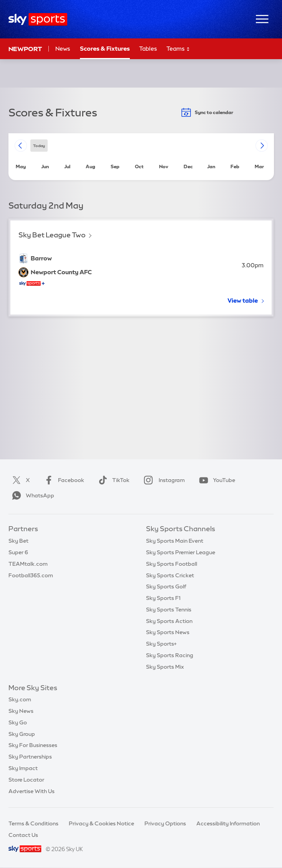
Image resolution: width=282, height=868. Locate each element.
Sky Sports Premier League (181, 552)
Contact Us (23, 835)
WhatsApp (32, 495)
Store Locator (26, 780)
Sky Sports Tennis (169, 610)
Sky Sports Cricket (170, 575)
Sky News (21, 711)
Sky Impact (23, 768)
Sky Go (18, 722)
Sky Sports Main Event (175, 541)
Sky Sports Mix (165, 667)
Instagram (163, 480)
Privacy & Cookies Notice (101, 823)
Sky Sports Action (169, 621)
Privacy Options (165, 823)
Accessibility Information (228, 823)
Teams (178, 49)
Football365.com (31, 575)
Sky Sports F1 (163, 598)
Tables (148, 49)
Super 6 (18, 552)
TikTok (112, 480)
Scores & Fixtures (105, 49)
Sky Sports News (168, 632)
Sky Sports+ (161, 644)
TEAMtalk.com (28, 564)
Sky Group (22, 734)
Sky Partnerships (30, 757)
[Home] (38, 19)
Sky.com (20, 699)
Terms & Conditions (33, 823)
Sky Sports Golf (166, 586)
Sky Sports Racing (170, 655)
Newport (25, 49)
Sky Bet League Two (52, 235)
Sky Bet (18, 541)
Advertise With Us (32, 791)
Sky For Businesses (33, 745)
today (39, 145)
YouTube (216, 480)
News (63, 49)
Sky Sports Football (172, 564)
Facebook (63, 480)
